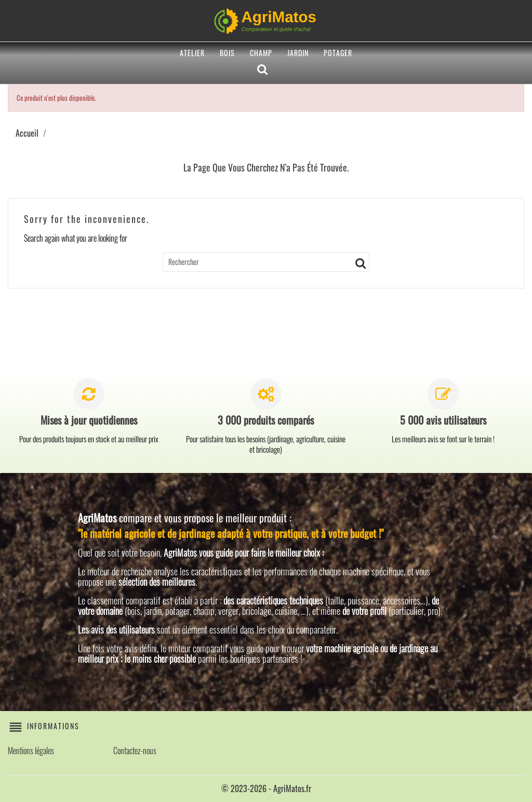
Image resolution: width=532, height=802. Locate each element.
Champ (261, 53)
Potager (338, 53)
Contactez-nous (135, 751)
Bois (227, 53)
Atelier (192, 53)
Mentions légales (31, 751)
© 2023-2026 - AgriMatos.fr (266, 788)
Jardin (298, 53)
